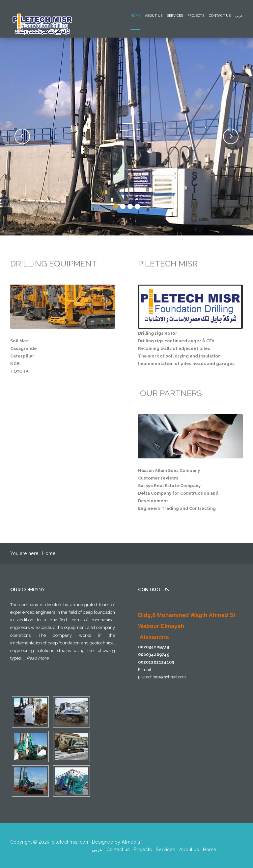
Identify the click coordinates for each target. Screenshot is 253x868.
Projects (196, 15)
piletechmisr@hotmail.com (162, 677)
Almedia (131, 842)
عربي (239, 15)
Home (135, 15)
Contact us (220, 15)
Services (175, 15)
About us (154, 15)
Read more (38, 658)
